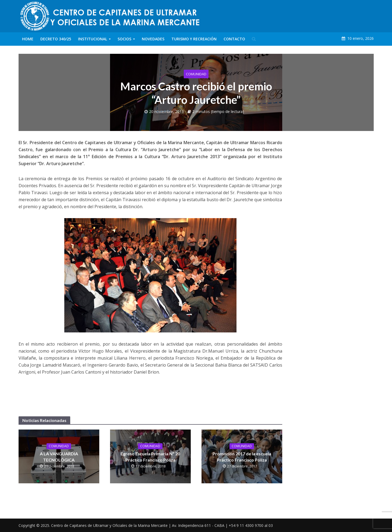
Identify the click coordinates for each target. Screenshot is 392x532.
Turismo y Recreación (194, 39)
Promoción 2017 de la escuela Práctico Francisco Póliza (242, 457)
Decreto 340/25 (56, 39)
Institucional (93, 39)
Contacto (234, 39)
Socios (124, 39)
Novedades (153, 39)
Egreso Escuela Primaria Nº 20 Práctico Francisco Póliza (150, 457)
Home (28, 39)
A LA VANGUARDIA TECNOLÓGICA (59, 457)
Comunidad (196, 74)
